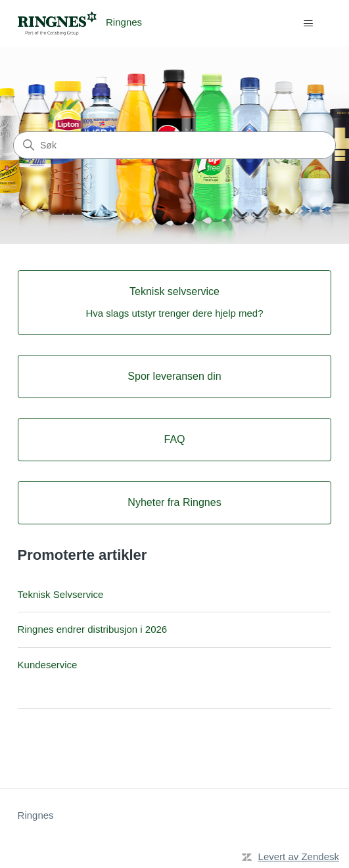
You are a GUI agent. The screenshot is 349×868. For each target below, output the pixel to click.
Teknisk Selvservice (61, 594)
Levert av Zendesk (299, 857)
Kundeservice (48, 665)
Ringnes (36, 815)
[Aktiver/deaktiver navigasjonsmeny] (308, 24)
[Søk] (174, 145)
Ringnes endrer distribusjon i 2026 (93, 629)
